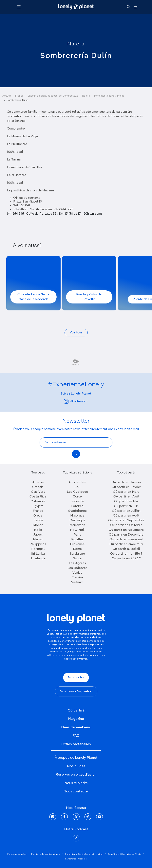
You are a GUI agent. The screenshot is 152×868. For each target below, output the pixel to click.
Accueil (7, 96)
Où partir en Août (126, 516)
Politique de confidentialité (46, 854)
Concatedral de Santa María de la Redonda (33, 297)
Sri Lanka (38, 554)
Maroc (38, 540)
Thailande (38, 559)
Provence (77, 544)
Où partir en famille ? (126, 554)
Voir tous (76, 333)
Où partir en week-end (126, 540)
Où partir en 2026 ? (126, 559)
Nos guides (76, 678)
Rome (77, 549)
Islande (38, 525)
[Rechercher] (128, 7)
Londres (77, 506)
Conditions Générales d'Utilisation (84, 854)
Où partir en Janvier (126, 482)
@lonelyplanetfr (76, 401)
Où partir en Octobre (126, 525)
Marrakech (77, 525)
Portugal (38, 549)
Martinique (77, 520)
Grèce (38, 516)
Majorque (77, 516)
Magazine (76, 719)
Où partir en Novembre (126, 530)
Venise (77, 573)
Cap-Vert (38, 492)
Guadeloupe (77, 511)
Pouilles (77, 540)
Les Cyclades (77, 492)
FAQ (76, 736)
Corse (77, 497)
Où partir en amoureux (126, 544)
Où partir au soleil (126, 549)
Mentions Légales (17, 854)
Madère (77, 578)
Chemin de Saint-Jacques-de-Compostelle (53, 96)
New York (77, 530)
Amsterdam (77, 482)
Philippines (38, 544)
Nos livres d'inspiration (76, 691)
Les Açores (77, 563)
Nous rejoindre (76, 783)
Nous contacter (76, 791)
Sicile (77, 559)
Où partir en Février (126, 487)
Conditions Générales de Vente (124, 854)
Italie (38, 530)
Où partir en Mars (126, 492)
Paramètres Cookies (76, 859)
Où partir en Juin (126, 506)
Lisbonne (77, 501)
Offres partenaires (76, 744)
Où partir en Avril (126, 497)
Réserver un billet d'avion (76, 775)
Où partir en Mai (126, 501)
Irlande (38, 520)
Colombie (38, 501)
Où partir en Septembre (126, 520)
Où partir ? (76, 711)
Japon (38, 535)
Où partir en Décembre (126, 535)
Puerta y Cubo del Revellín (89, 297)
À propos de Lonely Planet (76, 758)
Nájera (76, 44)
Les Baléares (77, 568)
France (19, 96)
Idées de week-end (76, 727)
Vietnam (77, 582)
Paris (77, 535)
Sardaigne (77, 554)
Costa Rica (38, 497)
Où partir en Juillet (126, 511)
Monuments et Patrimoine (109, 96)
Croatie (38, 487)
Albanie (38, 482)
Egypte (38, 506)
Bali (77, 487)
